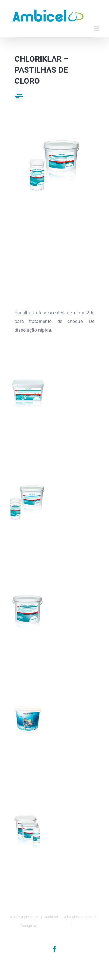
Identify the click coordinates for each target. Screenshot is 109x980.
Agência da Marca (53, 926)
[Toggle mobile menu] (97, 29)
